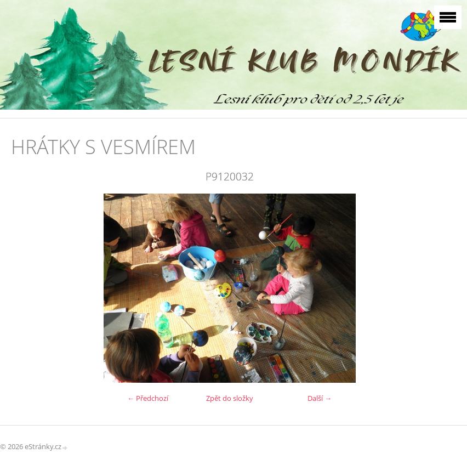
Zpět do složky (230, 398)
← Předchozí (148, 398)
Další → (320, 398)
